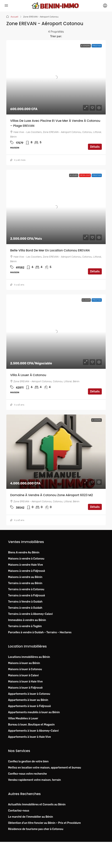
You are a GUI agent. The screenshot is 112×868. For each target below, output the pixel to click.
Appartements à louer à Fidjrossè (29, 706)
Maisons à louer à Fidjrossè (25, 688)
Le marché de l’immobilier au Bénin (31, 817)
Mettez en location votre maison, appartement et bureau (45, 768)
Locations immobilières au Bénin (29, 657)
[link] (56, 77)
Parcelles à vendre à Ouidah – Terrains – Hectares (40, 632)
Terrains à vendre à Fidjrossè (27, 596)
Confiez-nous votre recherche (27, 774)
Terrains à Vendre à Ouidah (25, 602)
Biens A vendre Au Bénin (24, 553)
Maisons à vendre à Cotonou (26, 559)
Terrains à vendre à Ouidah (25, 608)
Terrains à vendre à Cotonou (26, 589)
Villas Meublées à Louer (23, 718)
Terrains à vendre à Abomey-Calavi (30, 614)
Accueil (14, 17)
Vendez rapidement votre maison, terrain (34, 780)
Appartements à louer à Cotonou (29, 694)
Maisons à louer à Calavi (23, 675)
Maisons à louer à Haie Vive (25, 682)
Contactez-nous (19, 811)
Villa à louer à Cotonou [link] (28, 375)
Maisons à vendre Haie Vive (25, 565)
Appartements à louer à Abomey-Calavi (33, 731)
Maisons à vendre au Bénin (25, 577)
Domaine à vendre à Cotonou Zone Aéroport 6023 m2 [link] (52, 495)
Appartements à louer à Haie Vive (29, 737)
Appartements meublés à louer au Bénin (34, 712)
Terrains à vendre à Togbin (25, 626)
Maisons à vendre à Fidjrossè (27, 571)
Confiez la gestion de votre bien (28, 761)
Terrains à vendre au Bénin (25, 583)
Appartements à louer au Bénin (28, 700)
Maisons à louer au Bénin (24, 663)
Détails (95, 147)
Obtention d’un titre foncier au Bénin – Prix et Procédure (44, 823)
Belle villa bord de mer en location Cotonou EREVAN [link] (50, 250)
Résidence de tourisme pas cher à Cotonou (36, 829)
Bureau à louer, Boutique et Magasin (31, 725)
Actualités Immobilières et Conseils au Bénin (37, 805)
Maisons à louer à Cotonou (25, 669)
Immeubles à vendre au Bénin (27, 620)
